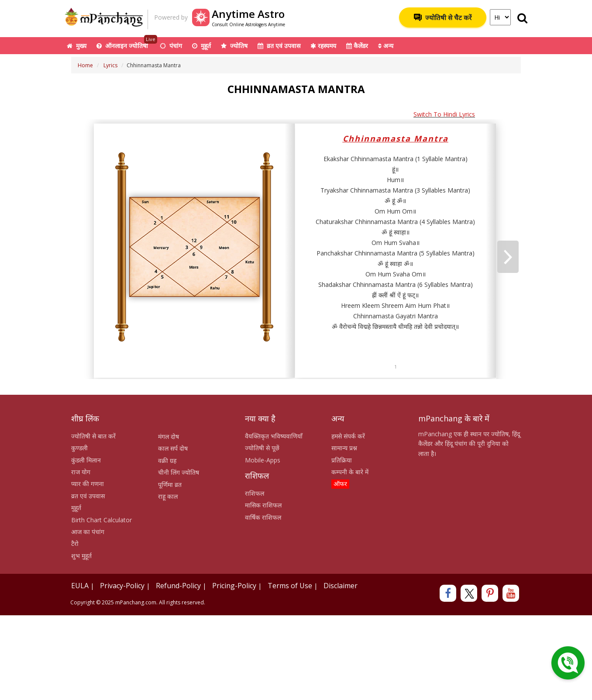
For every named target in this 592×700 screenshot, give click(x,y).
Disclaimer (341, 586)
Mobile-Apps (263, 460)
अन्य (386, 46)
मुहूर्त (201, 46)
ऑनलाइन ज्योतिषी (127, 43)
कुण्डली (79, 448)
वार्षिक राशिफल (263, 517)
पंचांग (171, 46)
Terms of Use (290, 586)
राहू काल (168, 496)
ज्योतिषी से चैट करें (443, 17)
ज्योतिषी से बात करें (93, 436)
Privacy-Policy (122, 586)
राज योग (81, 472)
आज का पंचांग (88, 532)
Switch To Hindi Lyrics (444, 114)
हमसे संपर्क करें (348, 436)
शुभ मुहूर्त (81, 556)
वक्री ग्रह (167, 460)
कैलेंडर (357, 46)
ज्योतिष (234, 46)
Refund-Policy (178, 586)
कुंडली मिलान (86, 460)
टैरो (75, 543)
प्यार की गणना (88, 484)
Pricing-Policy (234, 586)
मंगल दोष (169, 436)
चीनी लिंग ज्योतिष (179, 472)
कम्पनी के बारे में (350, 472)
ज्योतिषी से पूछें (262, 448)
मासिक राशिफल (263, 505)
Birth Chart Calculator (102, 520)
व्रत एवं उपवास (279, 46)
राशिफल (255, 493)
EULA (80, 586)
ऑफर (340, 484)
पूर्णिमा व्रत (170, 484)
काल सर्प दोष (173, 448)
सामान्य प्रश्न (344, 448)
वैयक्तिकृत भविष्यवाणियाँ (274, 436)
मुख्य (77, 46)
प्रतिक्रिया (342, 460)
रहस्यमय (323, 46)
